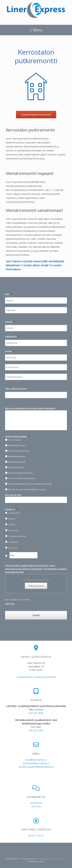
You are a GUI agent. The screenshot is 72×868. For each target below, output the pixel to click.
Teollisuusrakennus (17, 536)
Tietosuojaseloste (28, 859)
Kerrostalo (13, 530)
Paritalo (12, 519)
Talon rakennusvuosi (16, 389)
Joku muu (13, 548)
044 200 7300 (36, 730)
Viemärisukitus (15, 440)
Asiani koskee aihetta (17, 437)
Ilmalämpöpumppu (17, 445)
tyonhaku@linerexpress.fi (36, 763)
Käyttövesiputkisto (16, 467)
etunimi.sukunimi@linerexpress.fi (36, 767)
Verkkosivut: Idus (36, 861)
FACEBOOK (36, 803)
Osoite (10, 351)
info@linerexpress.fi (36, 760)
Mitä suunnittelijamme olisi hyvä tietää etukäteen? (30, 408)
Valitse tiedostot (36, 586)
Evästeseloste (12, 859)
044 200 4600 (36, 713)
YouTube (36, 806)
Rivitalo (12, 525)
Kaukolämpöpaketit (17, 462)
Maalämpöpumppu (17, 456)
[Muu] (23, 555)
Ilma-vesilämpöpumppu (19, 451)
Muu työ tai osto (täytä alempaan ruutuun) (27, 489)
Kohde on (11, 509)
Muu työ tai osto (13, 495)
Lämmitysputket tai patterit (20, 473)
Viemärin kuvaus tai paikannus (22, 478)
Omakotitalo (14, 513)
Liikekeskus (14, 542)
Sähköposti (12, 337)
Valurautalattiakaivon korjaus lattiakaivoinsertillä (30, 484)
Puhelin (10, 322)
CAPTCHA (10, 604)
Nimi (8, 294)
